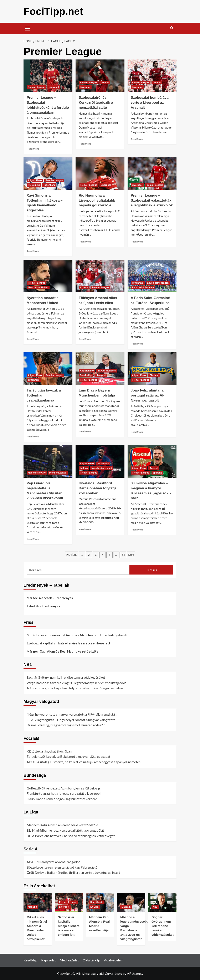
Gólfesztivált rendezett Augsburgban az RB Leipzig (63, 788)
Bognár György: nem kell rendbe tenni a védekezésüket (66, 677)
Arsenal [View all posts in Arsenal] (105, 82)
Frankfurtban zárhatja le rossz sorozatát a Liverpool (64, 793)
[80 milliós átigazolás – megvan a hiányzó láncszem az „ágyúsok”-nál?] (152, 461)
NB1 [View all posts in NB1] (155, 907)
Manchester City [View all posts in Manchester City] (37, 472)
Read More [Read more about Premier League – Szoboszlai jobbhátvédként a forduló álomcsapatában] (33, 148)
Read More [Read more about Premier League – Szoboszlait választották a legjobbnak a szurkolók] (137, 241)
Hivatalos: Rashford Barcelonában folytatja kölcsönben (98, 488)
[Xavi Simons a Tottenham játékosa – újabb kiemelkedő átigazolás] (48, 173)
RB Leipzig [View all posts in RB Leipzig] (34, 185)
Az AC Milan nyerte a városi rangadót (53, 862)
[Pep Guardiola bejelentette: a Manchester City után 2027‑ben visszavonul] (48, 461)
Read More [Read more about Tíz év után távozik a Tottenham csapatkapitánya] (33, 436)
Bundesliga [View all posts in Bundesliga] (86, 375)
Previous (72, 554)
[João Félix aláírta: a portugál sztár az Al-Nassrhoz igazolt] (152, 368)
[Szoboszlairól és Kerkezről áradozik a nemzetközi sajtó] (100, 76)
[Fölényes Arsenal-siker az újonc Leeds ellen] (100, 276)
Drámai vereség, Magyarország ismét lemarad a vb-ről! (66, 725)
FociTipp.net (53, 11)
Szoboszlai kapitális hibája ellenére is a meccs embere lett (68, 643)
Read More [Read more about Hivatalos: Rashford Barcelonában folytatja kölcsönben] (85, 529)
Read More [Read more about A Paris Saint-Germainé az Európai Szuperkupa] (137, 343)
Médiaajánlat (69, 960)
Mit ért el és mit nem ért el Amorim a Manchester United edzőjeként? (77, 635)
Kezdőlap (30, 960)
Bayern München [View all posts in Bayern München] (107, 370)
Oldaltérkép (91, 960)
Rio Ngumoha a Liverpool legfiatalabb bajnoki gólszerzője (97, 200)
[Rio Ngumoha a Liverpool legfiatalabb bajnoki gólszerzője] (100, 173)
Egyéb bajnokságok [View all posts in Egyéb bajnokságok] (158, 283)
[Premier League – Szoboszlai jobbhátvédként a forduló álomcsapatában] (48, 76)
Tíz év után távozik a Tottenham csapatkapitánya (44, 395)
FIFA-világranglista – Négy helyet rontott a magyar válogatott (71, 719)
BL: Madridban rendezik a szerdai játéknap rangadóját (65, 830)
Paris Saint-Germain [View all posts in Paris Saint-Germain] (143, 287)
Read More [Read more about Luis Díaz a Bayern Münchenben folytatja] (85, 431)
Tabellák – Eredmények (43, 606)
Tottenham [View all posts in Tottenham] (49, 185)
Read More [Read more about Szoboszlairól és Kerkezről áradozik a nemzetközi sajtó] (85, 143)
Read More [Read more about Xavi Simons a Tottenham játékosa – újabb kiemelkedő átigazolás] (33, 251)
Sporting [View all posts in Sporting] (157, 472)
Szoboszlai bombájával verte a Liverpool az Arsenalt (150, 102)
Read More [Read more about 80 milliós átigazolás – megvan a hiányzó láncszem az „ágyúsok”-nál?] (137, 529)
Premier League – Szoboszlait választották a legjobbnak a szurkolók (152, 200)
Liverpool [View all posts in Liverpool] (54, 87)
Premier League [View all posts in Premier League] (37, 87)
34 (123, 554)
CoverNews (113, 973)
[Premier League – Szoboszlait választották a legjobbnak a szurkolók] (152, 173)
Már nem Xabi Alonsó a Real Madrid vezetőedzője (63, 651)
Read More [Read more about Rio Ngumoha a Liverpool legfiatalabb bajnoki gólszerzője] (85, 241)
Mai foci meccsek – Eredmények (50, 598)
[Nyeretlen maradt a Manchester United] (48, 276)
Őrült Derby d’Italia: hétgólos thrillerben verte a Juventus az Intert (73, 872)
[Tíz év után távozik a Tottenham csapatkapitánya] (48, 368)
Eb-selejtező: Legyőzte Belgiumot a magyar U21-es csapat (68, 756)
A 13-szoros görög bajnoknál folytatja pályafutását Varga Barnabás (75, 688)
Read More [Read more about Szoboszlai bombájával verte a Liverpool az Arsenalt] (137, 139)
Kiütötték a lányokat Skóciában (49, 751)
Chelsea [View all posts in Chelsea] (154, 375)
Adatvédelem (114, 960)
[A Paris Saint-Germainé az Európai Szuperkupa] (152, 276)
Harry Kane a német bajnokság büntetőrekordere (62, 799)
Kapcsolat (48, 960)
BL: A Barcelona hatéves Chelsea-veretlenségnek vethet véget (71, 835)
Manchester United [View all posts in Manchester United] (38, 287)
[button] (28, 28)
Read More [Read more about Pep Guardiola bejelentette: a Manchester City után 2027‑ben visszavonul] (33, 539)
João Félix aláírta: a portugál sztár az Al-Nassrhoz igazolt (148, 395)
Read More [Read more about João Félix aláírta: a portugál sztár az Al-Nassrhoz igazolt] (137, 432)
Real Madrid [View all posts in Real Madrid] (97, 902)
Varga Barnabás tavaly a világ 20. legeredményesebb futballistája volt (76, 683)
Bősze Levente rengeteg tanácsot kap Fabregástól (62, 867)
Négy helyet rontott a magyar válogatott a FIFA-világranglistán (72, 714)
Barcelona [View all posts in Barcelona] (103, 463)
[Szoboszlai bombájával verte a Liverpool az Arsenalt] (152, 76)
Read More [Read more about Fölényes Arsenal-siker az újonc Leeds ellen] (85, 339)
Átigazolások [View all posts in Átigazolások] (35, 180)
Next (131, 554)
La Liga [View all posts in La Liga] (84, 468)
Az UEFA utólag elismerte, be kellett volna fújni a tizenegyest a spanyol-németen (84, 762)
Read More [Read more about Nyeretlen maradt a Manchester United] (33, 339)
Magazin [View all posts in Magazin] (32, 907)
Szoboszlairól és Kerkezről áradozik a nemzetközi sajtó (96, 102)
